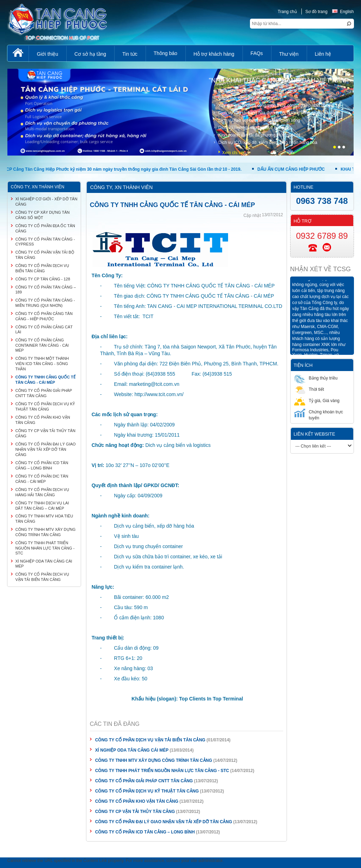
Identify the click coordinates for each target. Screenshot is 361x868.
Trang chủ (287, 12)
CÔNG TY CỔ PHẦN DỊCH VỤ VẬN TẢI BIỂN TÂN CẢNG (150, 740)
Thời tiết (309, 389)
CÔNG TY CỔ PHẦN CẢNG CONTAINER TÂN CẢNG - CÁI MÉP (42, 345)
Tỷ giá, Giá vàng (317, 400)
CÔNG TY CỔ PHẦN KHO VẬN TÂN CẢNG (137, 801)
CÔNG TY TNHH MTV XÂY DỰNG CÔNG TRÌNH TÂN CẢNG (154, 760)
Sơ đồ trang (316, 12)
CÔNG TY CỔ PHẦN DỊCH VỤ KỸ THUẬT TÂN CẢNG (147, 791)
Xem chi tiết (233, 153)
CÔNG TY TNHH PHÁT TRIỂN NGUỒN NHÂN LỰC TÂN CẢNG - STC (162, 771)
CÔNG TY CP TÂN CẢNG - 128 (42, 279)
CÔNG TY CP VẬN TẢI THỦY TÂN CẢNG (136, 812)
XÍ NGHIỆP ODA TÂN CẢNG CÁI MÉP (132, 750)
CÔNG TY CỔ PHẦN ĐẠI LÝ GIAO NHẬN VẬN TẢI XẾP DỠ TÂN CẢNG (164, 822)
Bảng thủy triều (316, 378)
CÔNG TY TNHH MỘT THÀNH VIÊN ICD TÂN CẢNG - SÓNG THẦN (42, 364)
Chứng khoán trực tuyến (319, 415)
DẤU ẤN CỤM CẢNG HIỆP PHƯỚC (293, 169)
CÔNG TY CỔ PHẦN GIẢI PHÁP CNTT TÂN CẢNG (144, 781)
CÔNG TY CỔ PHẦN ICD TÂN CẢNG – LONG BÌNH (145, 832)
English (343, 12)
